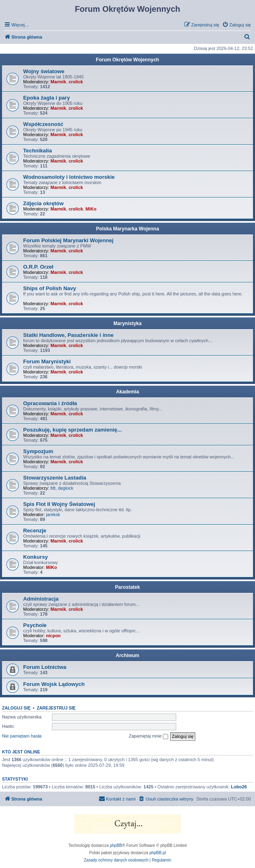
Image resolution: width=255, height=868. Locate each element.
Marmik (58, 82)
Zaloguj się (16, 708)
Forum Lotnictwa (45, 667)
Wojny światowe (44, 71)
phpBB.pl (158, 853)
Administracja (41, 599)
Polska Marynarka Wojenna (127, 229)
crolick (76, 82)
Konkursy (36, 557)
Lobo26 (239, 787)
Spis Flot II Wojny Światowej (59, 504)
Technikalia (38, 151)
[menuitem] (237, 25)
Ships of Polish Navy (50, 288)
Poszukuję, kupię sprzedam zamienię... (72, 430)
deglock (66, 488)
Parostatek (127, 587)
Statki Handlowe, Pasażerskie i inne (68, 335)
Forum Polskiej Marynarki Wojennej (68, 240)
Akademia (128, 392)
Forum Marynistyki (47, 361)
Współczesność (43, 124)
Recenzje (35, 531)
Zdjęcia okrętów (43, 203)
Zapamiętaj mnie (148, 736)
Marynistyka (127, 323)
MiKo (91, 209)
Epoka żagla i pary (46, 98)
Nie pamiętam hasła (22, 736)
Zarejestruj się (56, 708)
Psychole (35, 625)
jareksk (53, 514)
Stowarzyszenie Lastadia (55, 478)
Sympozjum (38, 451)
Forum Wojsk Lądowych (54, 684)
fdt (53, 488)
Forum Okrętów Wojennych (127, 60)
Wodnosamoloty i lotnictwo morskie (69, 177)
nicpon (53, 636)
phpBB (116, 845)
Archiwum (127, 655)
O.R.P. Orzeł (38, 267)
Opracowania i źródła (50, 403)
